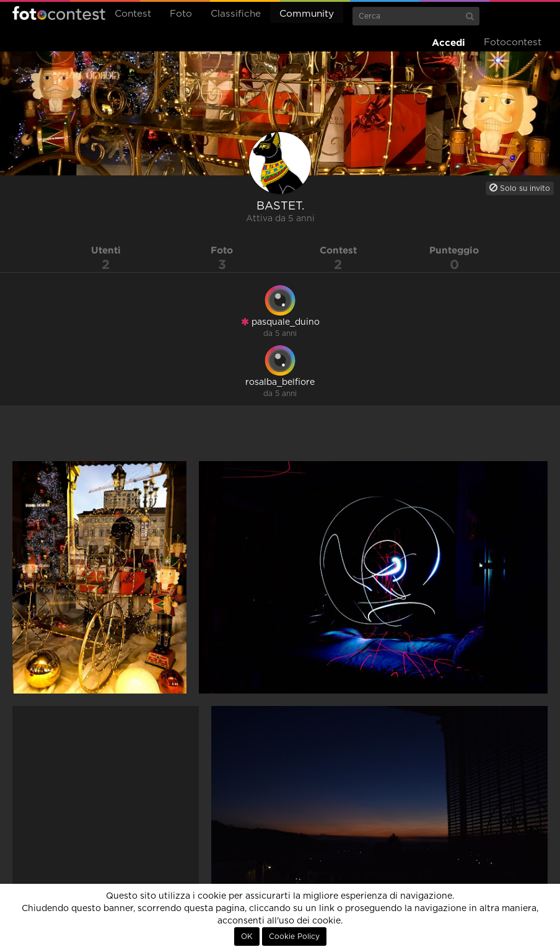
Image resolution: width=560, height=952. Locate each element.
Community (307, 14)
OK (247, 937)
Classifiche (236, 14)
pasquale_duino (280, 322)
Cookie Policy (294, 937)
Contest (133, 14)
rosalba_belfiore (280, 382)
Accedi (448, 42)
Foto (181, 14)
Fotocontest (59, 13)
